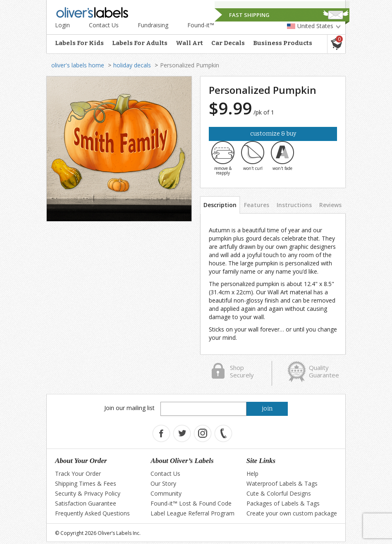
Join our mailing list (129, 408)
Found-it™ (201, 25)
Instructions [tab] (294, 205)
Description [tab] (220, 205)
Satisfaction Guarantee (86, 503)
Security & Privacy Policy (88, 493)
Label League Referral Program (192, 513)
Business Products (283, 43)
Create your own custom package (292, 513)
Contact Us (104, 25)
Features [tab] (257, 205)
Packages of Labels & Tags (283, 503)
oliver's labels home (78, 65)
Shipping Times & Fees (86, 483)
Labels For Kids (79, 43)
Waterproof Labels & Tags (282, 483)
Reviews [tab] (330, 205)
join (267, 409)
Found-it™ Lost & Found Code (191, 503)
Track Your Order (78, 474)
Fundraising (153, 25)
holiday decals (132, 65)
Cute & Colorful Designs (279, 493)
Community (166, 493)
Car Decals (228, 43)
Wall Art (189, 43)
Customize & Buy (273, 134)
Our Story (163, 483)
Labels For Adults (140, 43)
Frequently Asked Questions (92, 513)
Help (252, 474)
